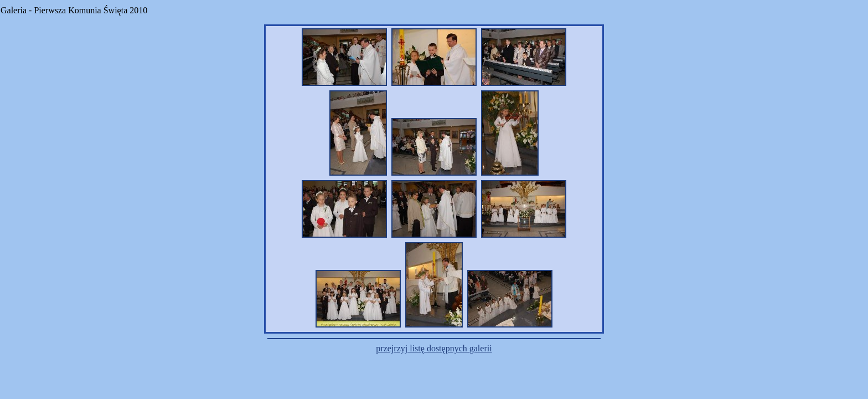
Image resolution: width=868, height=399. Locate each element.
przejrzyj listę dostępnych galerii (434, 348)
